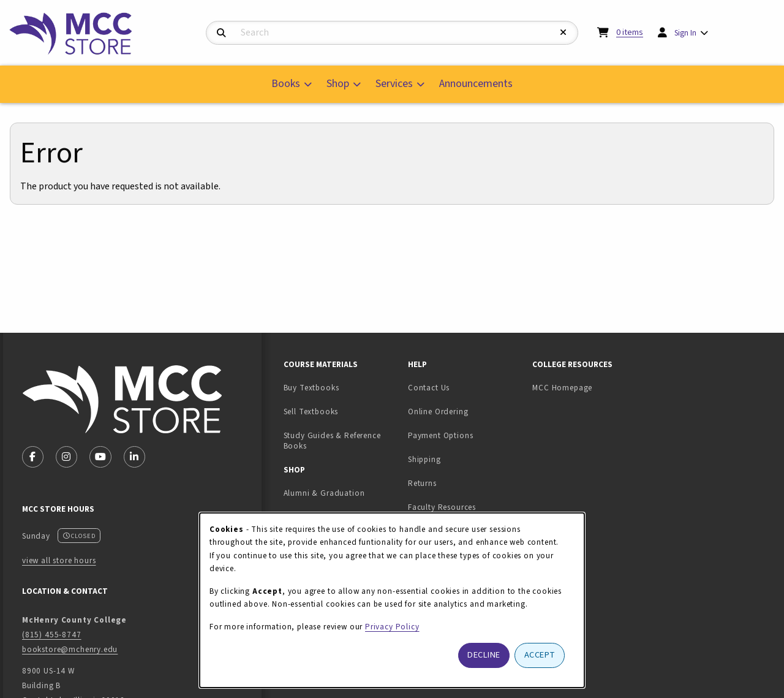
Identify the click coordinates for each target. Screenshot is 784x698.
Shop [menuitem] (338, 84)
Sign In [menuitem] (685, 33)
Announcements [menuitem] (476, 84)
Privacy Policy (392, 627)
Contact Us (429, 388)
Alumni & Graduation (324, 493)
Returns (422, 483)
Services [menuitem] (394, 84)
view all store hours (59, 560)
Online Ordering (438, 412)
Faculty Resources (442, 507)
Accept (540, 655)
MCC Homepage (562, 388)
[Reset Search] (563, 33)
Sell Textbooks (341, 411)
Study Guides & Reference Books (332, 441)
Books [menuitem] (286, 84)
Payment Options (440, 435)
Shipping (424, 459)
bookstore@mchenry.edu (70, 649)
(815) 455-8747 (52, 635)
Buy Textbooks (311, 388)
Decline (484, 655)
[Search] (221, 33)
